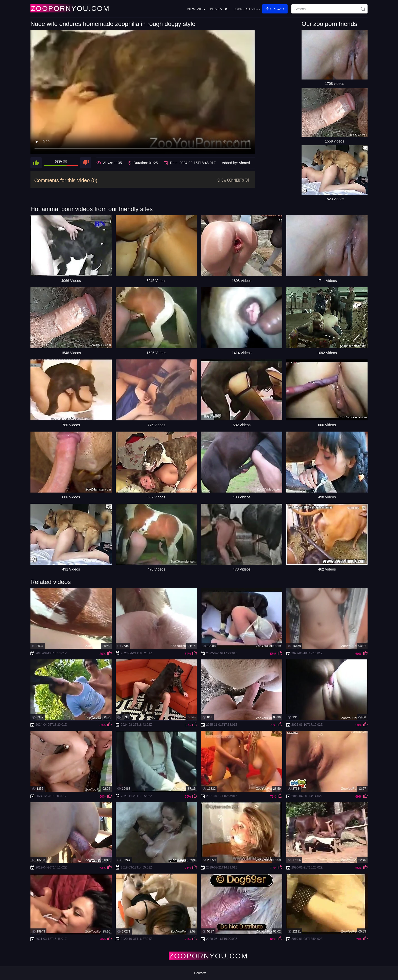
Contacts (200, 973)
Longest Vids (247, 9)
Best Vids (219, 9)
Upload (275, 9)
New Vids (196, 9)
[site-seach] (363, 9)
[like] (36, 163)
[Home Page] (60, 8)
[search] (329, 9)
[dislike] (86, 163)
